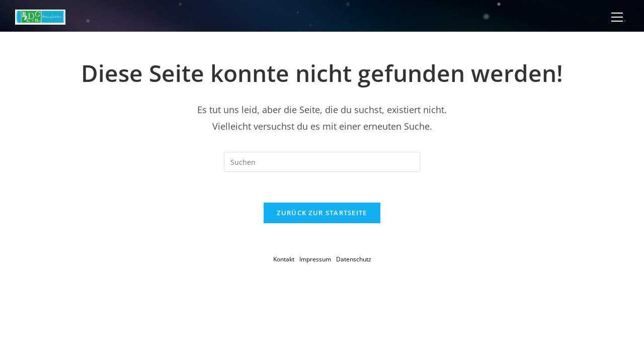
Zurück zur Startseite (322, 213)
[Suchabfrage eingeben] (322, 162)
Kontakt (284, 259)
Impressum (315, 259)
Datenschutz (354, 259)
